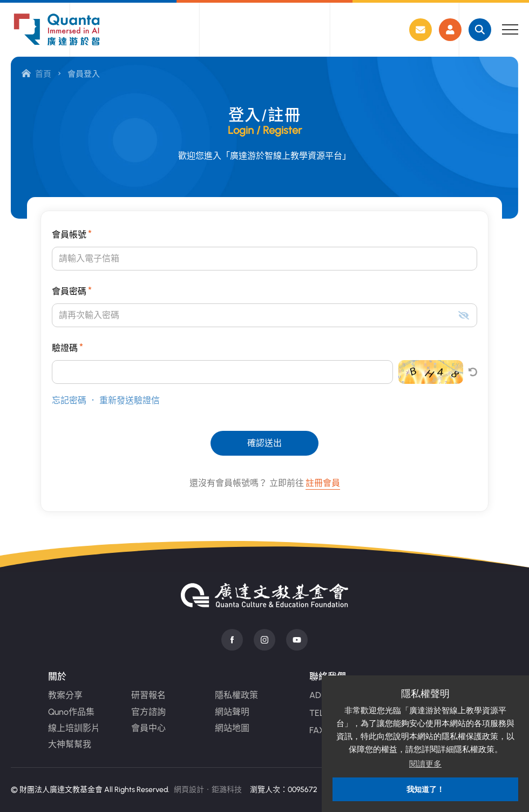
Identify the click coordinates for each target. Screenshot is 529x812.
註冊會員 (323, 483)
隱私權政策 (236, 695)
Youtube (297, 640)
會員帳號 (72, 234)
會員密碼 (72, 290)
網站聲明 (232, 712)
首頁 (36, 74)
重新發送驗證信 (130, 400)
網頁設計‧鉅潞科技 (208, 790)
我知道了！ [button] (425, 789)
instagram (264, 640)
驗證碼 (67, 347)
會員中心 (148, 728)
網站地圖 (232, 728)
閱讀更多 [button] (425, 764)
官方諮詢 (148, 712)
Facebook (232, 640)
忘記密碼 (69, 400)
